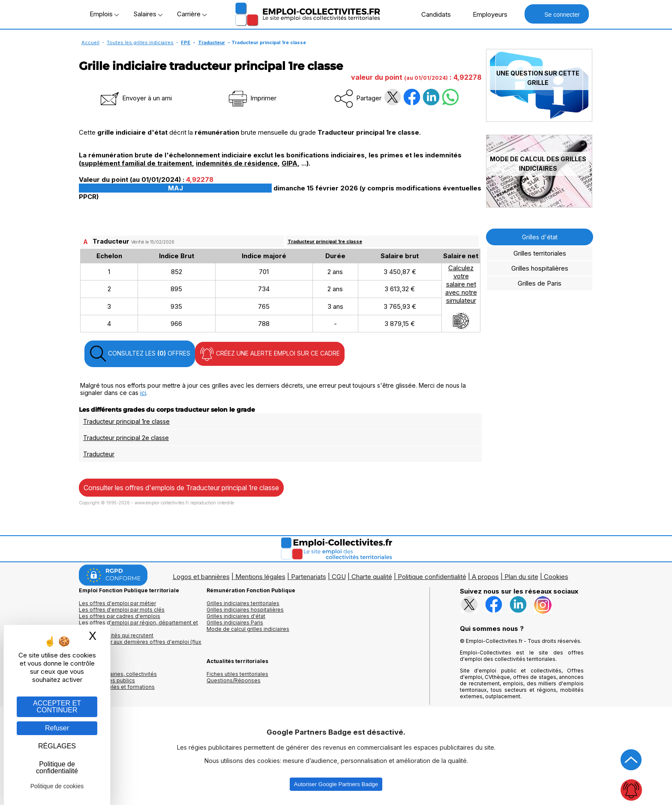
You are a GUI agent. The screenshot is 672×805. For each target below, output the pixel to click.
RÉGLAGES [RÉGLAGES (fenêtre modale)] (57, 746)
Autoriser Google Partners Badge (336, 784)
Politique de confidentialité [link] (57, 767)
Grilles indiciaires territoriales (243, 603)
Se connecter (556, 14)
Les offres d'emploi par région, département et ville (138, 626)
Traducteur (211, 42)
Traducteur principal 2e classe (126, 438)
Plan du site (521, 577)
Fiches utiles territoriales (237, 674)
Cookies (556, 577)
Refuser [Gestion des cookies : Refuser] (57, 728)
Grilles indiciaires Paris (235, 623)
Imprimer (252, 98)
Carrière (192, 14)
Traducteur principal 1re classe (325, 241)
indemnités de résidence (237, 163)
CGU (339, 577)
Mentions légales (260, 577)
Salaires (148, 14)
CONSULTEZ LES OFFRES (140, 354)
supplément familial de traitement (136, 163)
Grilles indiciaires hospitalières (245, 610)
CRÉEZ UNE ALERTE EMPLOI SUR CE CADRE (270, 354)
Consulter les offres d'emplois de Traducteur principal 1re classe (181, 488)
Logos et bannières (201, 577)
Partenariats (309, 577)
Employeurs (486, 14)
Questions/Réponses (234, 680)
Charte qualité (372, 577)
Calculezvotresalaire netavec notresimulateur (461, 297)
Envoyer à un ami (135, 98)
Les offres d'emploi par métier (117, 603)
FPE (186, 42)
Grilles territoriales (540, 253)
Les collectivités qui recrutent (116, 635)
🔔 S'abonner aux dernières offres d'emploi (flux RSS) (140, 645)
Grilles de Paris (540, 283)
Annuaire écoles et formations (117, 687)
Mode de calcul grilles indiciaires (248, 629)
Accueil (90, 42)
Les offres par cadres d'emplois (120, 616)
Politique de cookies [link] (57, 786)
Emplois (104, 14)
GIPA (289, 163)
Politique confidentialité (432, 577)
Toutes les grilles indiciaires (140, 42)
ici (143, 393)
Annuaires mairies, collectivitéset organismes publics (118, 677)
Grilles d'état (540, 237)
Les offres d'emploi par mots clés (122, 610)
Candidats (432, 14)
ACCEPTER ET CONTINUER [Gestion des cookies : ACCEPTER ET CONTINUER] (57, 707)
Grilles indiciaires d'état (236, 616)
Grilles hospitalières (540, 268)
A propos (485, 577)
